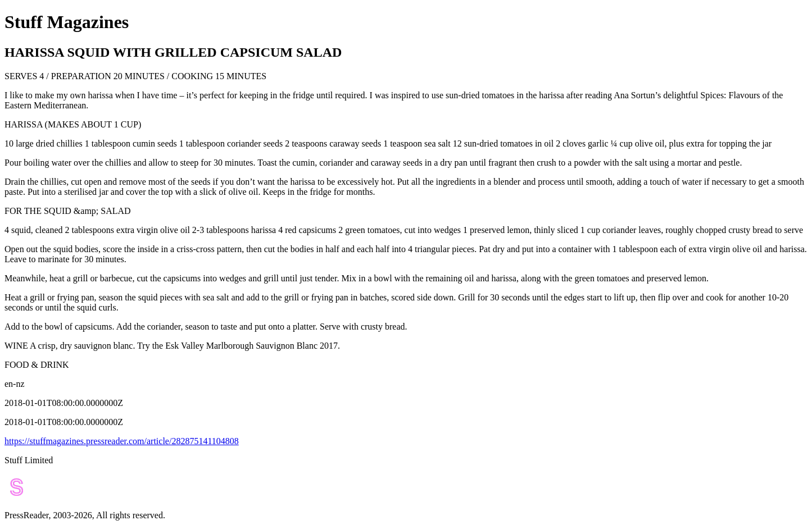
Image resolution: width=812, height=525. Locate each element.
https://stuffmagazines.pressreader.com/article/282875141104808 (122, 441)
